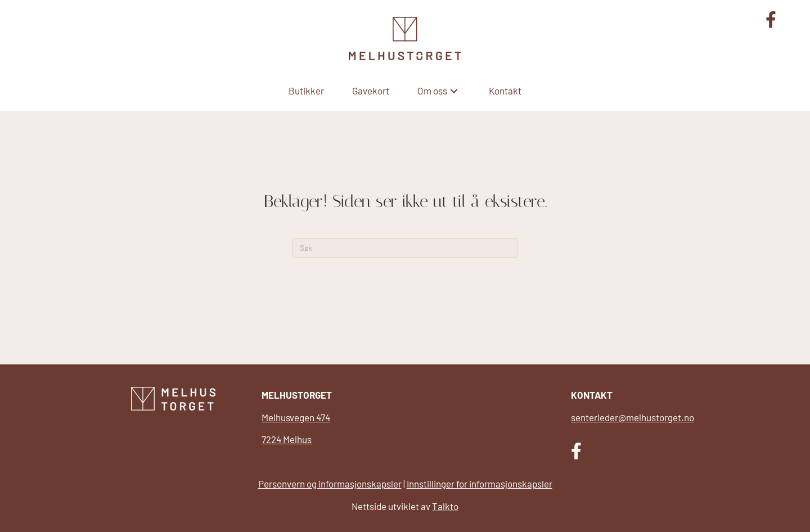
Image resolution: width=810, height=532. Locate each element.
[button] (454, 91)
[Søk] (405, 248)
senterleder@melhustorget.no (633, 417)
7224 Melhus (287, 439)
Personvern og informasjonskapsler (330, 484)
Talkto (445, 506)
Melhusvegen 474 (296, 417)
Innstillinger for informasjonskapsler (480, 484)
